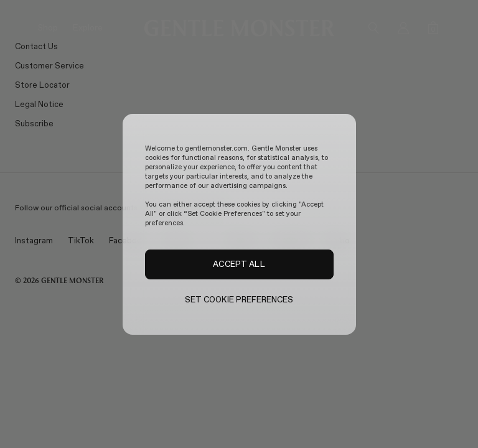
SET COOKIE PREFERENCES (239, 300)
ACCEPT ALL (239, 264)
